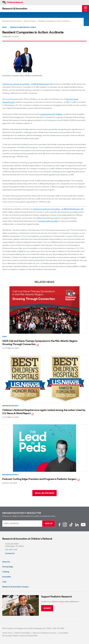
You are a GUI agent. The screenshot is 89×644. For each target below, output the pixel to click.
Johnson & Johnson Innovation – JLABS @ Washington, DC (28, 84)
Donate (47, 608)
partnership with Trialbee (51, 114)
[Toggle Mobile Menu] (86, 9)
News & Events (30, 21)
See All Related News (44, 493)
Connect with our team (48, 221)
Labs (4, 582)
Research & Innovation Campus (23, 27)
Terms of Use (7, 633)
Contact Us (10, 553)
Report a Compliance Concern (45, 633)
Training (6, 572)
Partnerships (8, 567)
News (5, 27)
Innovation (7, 577)
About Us (6, 562)
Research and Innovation (12, 21)
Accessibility (63, 633)
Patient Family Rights (23, 633)
